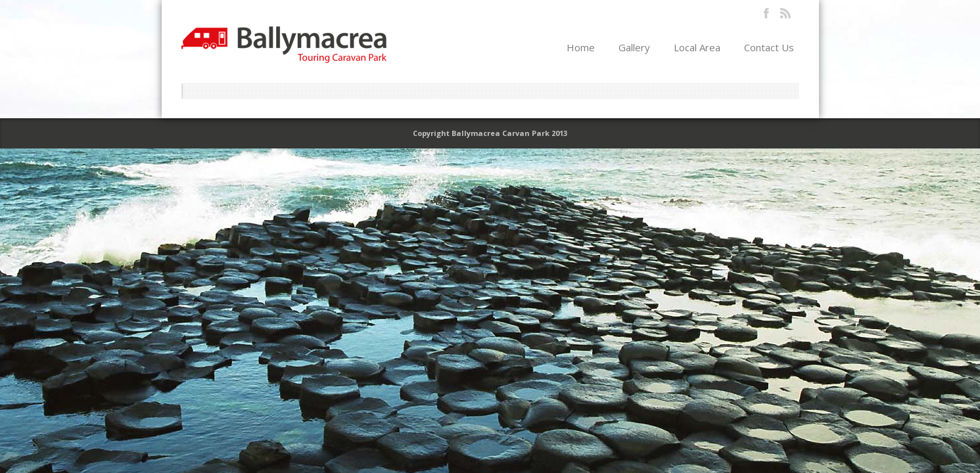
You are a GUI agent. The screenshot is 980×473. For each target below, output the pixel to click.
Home (581, 47)
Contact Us (769, 47)
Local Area (697, 47)
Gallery (634, 47)
